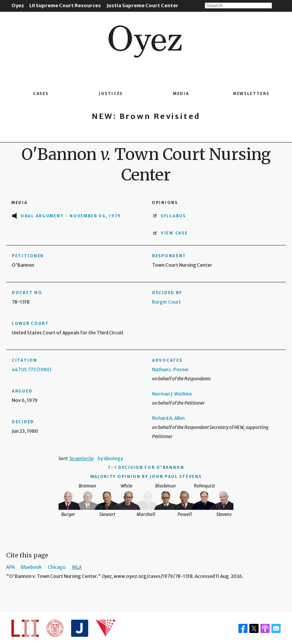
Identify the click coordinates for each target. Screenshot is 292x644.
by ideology (110, 458)
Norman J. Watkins (172, 394)
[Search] (238, 6)
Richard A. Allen (168, 418)
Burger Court (167, 302)
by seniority (82, 458)
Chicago (57, 567)
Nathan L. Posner (171, 369)
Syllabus (173, 216)
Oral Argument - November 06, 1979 (71, 216)
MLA (77, 567)
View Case (174, 233)
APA (10, 567)
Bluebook (31, 567)
